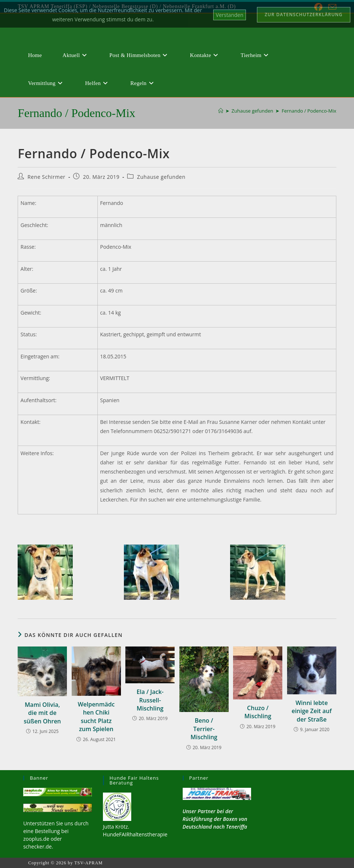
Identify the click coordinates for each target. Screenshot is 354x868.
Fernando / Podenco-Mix (309, 111)
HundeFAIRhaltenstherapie (135, 834)
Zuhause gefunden (161, 177)
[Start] (221, 111)
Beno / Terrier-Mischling (204, 729)
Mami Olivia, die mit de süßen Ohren (42, 713)
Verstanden (230, 15)
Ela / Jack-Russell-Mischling (150, 700)
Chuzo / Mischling (258, 712)
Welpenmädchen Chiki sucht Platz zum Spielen (96, 717)
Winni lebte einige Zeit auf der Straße (312, 711)
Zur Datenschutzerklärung (304, 15)
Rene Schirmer (47, 177)
